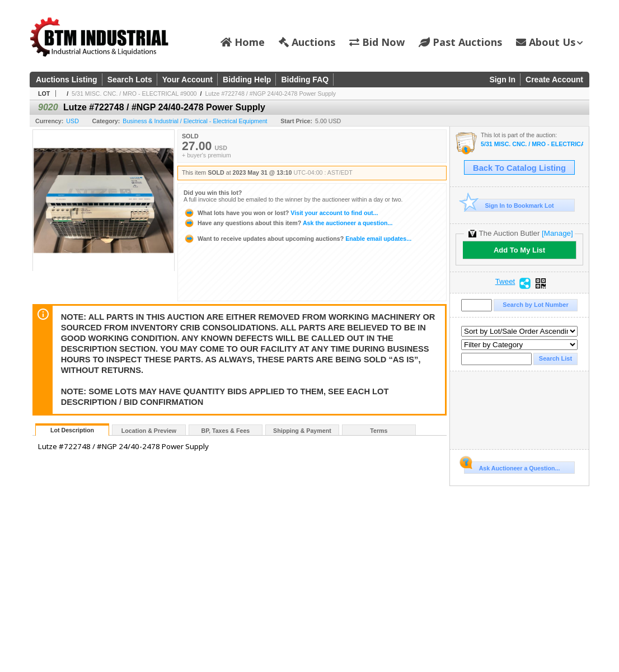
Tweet (505, 282)
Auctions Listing (67, 80)
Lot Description (72, 430)
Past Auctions (460, 42)
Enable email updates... (297, 239)
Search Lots (130, 80)
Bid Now (377, 42)
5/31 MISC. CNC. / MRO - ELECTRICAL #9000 (134, 94)
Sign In (502, 80)
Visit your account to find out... (281, 213)
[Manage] (557, 233)
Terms (379, 431)
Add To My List (519, 250)
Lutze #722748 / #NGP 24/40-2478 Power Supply (270, 94)
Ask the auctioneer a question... (288, 223)
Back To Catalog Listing (519, 168)
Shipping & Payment (302, 431)
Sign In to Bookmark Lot (509, 205)
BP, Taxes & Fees (226, 431)
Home (243, 42)
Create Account (554, 80)
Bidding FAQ (305, 80)
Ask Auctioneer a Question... (512, 466)
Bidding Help (247, 80)
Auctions (307, 42)
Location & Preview (149, 431)
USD (72, 121)
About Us (549, 42)
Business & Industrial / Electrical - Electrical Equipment (195, 121)
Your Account (187, 80)
